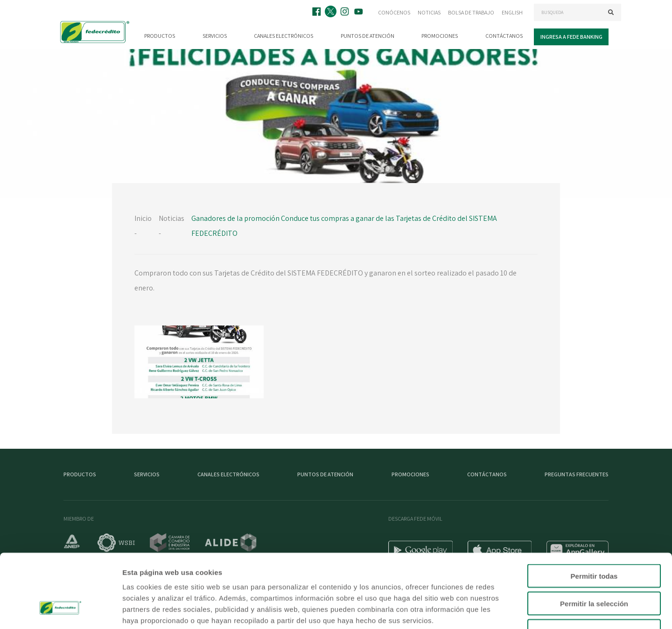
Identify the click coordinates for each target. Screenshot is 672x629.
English (512, 12)
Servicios (215, 36)
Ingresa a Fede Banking (571, 37)
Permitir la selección (594, 542)
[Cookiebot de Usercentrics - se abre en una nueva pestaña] (60, 611)
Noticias (429, 12)
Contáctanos (504, 36)
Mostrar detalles (505, 611)
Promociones (440, 36)
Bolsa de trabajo (471, 12)
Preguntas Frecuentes (577, 474)
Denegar (594, 569)
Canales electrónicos (283, 36)
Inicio (143, 218)
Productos (160, 36)
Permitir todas (594, 514)
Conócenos (394, 12)
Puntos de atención (367, 36)
